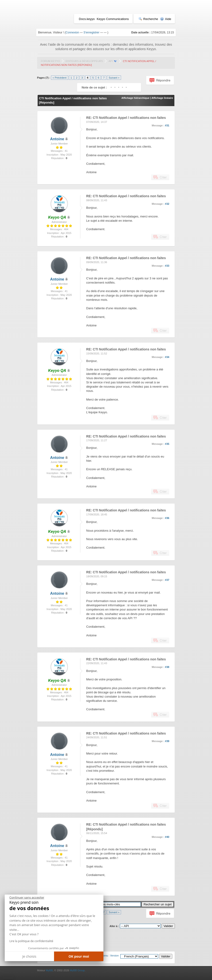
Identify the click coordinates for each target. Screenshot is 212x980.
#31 (167, 125)
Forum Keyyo (50, 61)
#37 (167, 580)
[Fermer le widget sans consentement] (27, 898)
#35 (167, 444)
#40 (167, 837)
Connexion (72, 32)
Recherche (148, 19)
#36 (167, 518)
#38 (167, 667)
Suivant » (114, 78)
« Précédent (60, 78)
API (111, 61)
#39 (167, 741)
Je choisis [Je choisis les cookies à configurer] (29, 956)
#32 (167, 204)
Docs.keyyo (87, 19)
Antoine (57, 139)
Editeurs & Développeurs (84, 61)
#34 (167, 357)
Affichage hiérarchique (135, 98)
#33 (167, 266)
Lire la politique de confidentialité (31, 941)
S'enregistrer (91, 32)
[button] (8, 978)
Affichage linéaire (162, 98)
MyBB (49, 970)
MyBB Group (77, 970)
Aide (166, 19)
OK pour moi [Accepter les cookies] (79, 956)
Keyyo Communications (113, 19)
